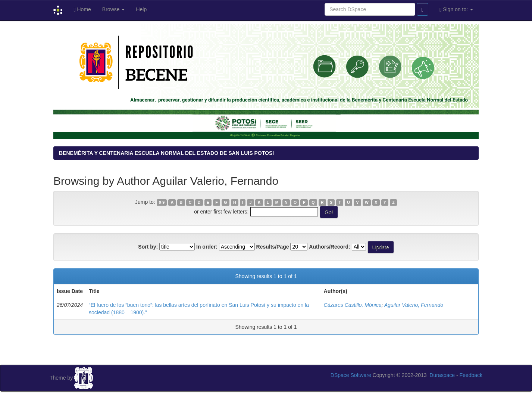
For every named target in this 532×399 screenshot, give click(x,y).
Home (82, 10)
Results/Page (273, 247)
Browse (114, 9)
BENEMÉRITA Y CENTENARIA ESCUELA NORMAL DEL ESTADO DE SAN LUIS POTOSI (166, 153)
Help (141, 9)
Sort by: (148, 247)
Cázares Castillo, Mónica (353, 305)
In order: (207, 247)
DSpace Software (351, 375)
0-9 (162, 202)
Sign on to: (456, 10)
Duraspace (442, 375)
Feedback (471, 375)
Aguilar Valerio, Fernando (414, 305)
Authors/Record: (329, 247)
